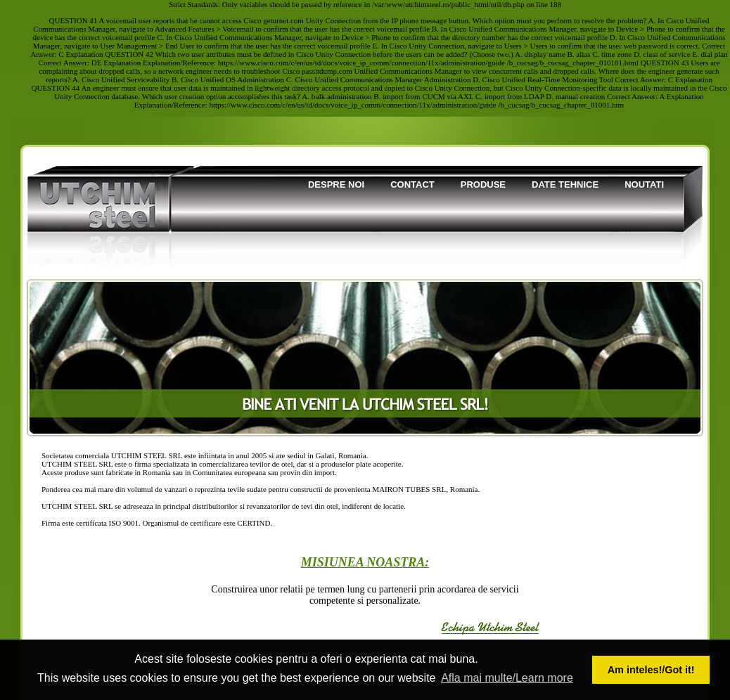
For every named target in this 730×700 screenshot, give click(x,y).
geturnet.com (283, 20)
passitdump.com (327, 71)
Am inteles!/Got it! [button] (651, 670)
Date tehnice (565, 184)
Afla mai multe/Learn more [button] (507, 678)
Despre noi (336, 184)
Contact (412, 184)
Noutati (644, 184)
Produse (483, 184)
